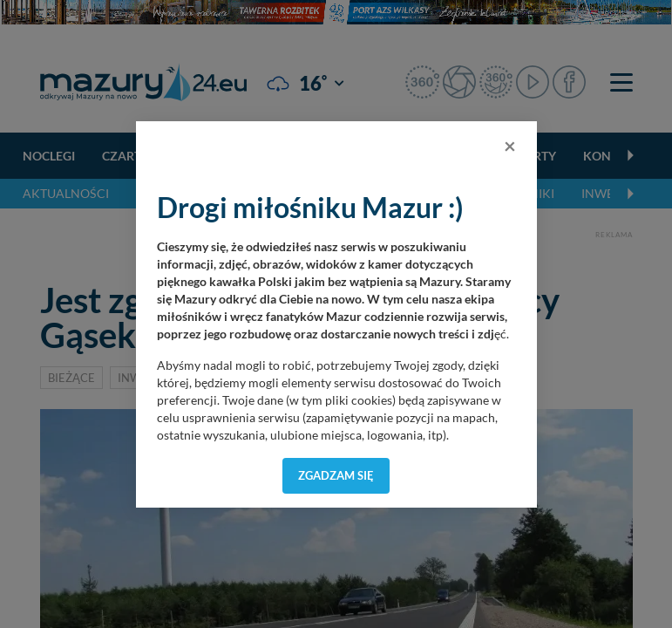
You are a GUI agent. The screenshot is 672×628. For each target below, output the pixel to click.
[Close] (510, 146)
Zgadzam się (336, 475)
